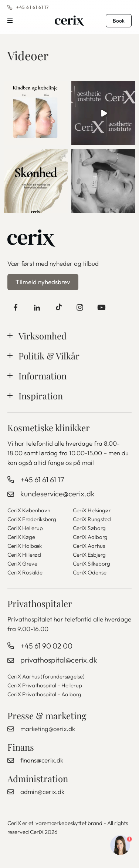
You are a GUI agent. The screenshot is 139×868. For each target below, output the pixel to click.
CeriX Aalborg (90, 537)
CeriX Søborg (89, 528)
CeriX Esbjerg (89, 555)
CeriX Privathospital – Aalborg (44, 694)
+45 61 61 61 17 (33, 7)
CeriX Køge (21, 537)
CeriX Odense (90, 572)
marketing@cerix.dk (48, 729)
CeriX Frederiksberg (32, 519)
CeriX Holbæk (25, 546)
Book (119, 21)
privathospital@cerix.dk (59, 660)
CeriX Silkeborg (91, 564)
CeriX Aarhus (89, 546)
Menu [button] (10, 21)
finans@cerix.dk (42, 760)
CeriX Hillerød (24, 555)
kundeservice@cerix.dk (57, 494)
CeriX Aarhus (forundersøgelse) (46, 676)
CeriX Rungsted (92, 519)
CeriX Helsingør (92, 510)
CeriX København (29, 510)
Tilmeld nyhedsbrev (43, 282)
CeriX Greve (22, 564)
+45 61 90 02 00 (46, 646)
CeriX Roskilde (25, 572)
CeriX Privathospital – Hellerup (45, 685)
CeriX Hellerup (25, 528)
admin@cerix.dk (42, 792)
